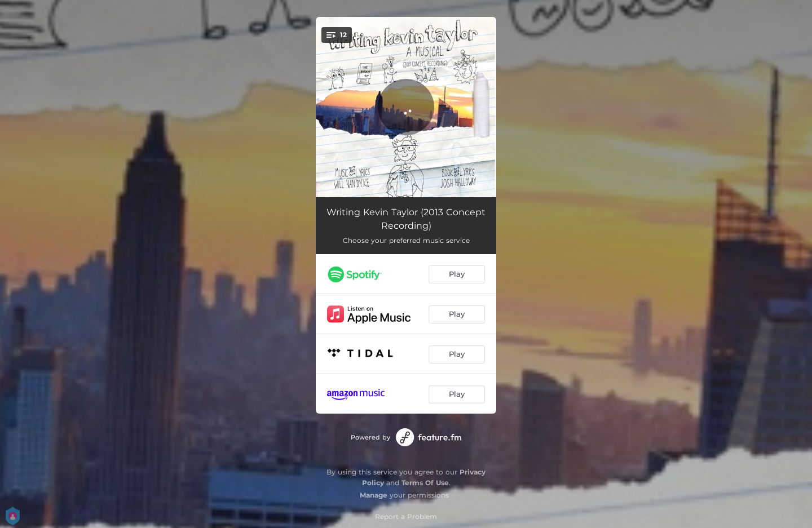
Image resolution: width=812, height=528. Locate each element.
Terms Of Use (425, 483)
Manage (374, 495)
